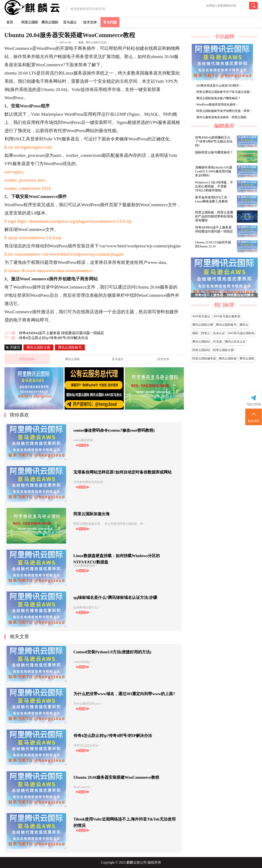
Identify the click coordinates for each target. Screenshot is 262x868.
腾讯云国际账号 (226, 325)
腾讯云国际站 (201, 342)
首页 (10, 22)
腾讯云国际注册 (203, 325)
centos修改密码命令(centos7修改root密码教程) (114, 430)
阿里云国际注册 (223, 350)
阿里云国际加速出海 (92, 514)
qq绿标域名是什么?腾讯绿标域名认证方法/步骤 (115, 597)
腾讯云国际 (50, 22)
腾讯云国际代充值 (96, 42)
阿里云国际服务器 (204, 359)
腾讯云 (244, 325)
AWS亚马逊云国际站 (241, 333)
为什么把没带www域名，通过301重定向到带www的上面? (124, 694)
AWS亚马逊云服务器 (227, 316)
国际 (195, 333)
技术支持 (90, 22)
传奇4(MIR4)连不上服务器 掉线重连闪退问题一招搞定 (62, 333)
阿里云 (206, 333)
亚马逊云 (70, 22)
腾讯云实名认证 (235, 342)
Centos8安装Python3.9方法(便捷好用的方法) (112, 652)
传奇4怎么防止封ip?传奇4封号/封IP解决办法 (54, 338)
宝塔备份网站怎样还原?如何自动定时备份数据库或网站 (123, 472)
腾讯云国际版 (228, 359)
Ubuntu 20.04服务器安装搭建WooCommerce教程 (116, 777)
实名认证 (219, 333)
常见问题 (110, 22)
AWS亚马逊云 (201, 316)
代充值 (217, 342)
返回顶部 (254, 417)
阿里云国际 (30, 22)
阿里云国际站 (201, 350)
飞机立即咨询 (254, 404)
